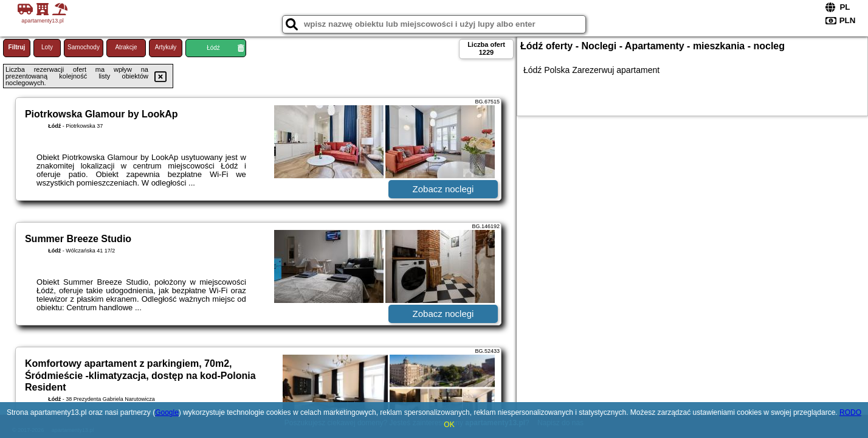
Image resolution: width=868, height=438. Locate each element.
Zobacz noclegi (443, 189)
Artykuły (166, 47)
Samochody (84, 47)
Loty (47, 47)
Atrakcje (126, 47)
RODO (850, 412)
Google (167, 412)
